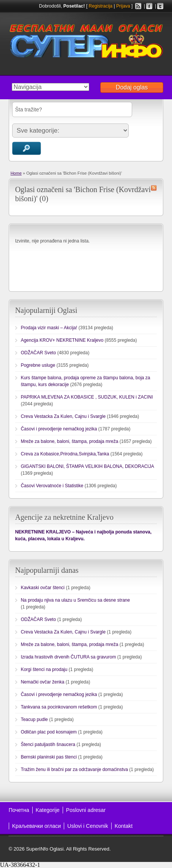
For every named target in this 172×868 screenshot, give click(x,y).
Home (16, 173)
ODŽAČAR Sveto (39, 353)
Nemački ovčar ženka (43, 682)
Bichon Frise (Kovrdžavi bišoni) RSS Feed (154, 188)
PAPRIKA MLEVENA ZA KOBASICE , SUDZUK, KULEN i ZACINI (87, 397)
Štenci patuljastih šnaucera (48, 744)
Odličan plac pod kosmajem (49, 732)
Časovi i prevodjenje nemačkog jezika (59, 429)
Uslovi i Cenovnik (88, 826)
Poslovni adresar (86, 810)
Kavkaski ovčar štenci (43, 588)
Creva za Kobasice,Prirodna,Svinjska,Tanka (65, 454)
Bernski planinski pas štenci (49, 757)
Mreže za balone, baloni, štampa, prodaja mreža (70, 441)
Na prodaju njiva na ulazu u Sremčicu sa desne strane (76, 600)
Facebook (149, 6)
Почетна (19, 810)
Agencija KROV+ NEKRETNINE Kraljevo (62, 340)
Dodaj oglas (132, 87)
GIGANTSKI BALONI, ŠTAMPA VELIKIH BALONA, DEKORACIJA (87, 466)
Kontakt (124, 826)
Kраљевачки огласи (37, 826)
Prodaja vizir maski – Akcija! (49, 328)
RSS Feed (138, 6)
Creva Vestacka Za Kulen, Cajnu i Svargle (63, 416)
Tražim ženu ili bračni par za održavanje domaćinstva (74, 769)
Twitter (160, 6)
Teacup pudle (34, 719)
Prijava (123, 6)
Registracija (101, 6)
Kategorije (48, 810)
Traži (27, 148)
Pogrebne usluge (38, 365)
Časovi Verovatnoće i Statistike (52, 486)
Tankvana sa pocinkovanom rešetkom (59, 707)
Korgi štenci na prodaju (44, 669)
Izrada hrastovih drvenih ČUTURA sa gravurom (69, 657)
